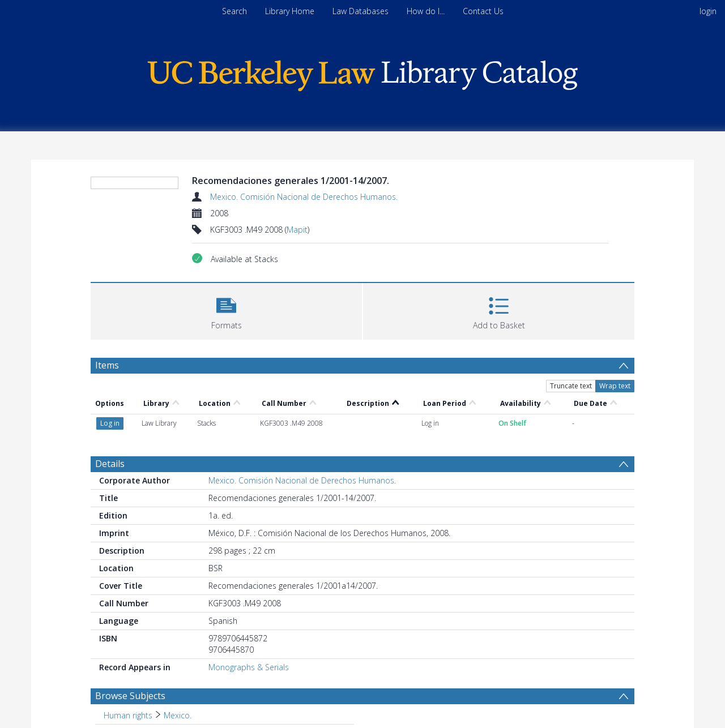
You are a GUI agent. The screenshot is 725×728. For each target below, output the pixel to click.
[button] (226, 310)
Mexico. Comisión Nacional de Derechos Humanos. (304, 197)
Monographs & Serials (249, 667)
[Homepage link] (362, 73)
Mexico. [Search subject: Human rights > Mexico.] (178, 715)
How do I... (426, 11)
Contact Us (483, 11)
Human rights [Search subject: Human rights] (128, 715)
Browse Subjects (130, 696)
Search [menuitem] (234, 11)
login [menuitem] (708, 11)
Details (110, 464)
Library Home (290, 11)
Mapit (297, 230)
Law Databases (361, 11)
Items (107, 365)
